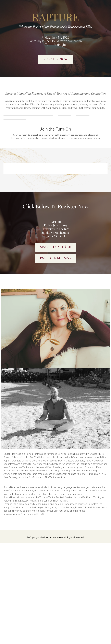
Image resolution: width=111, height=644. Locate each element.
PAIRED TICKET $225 (55, 303)
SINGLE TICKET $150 (56, 293)
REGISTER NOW (55, 59)
